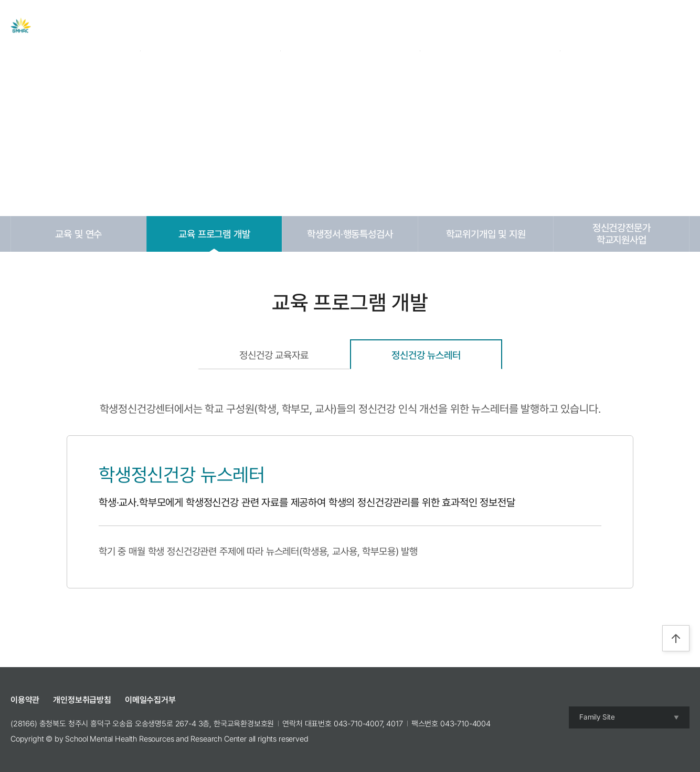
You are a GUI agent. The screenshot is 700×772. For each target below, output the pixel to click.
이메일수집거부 (150, 700)
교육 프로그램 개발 (214, 234)
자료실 (337, 26)
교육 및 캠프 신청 (399, 26)
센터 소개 (235, 26)
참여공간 (466, 26)
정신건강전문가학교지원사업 (622, 234)
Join (636, 26)
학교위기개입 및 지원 (486, 234)
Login (610, 26)
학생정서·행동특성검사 (350, 234)
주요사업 (288, 26)
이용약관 (25, 700)
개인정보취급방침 (82, 700)
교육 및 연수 (78, 234)
